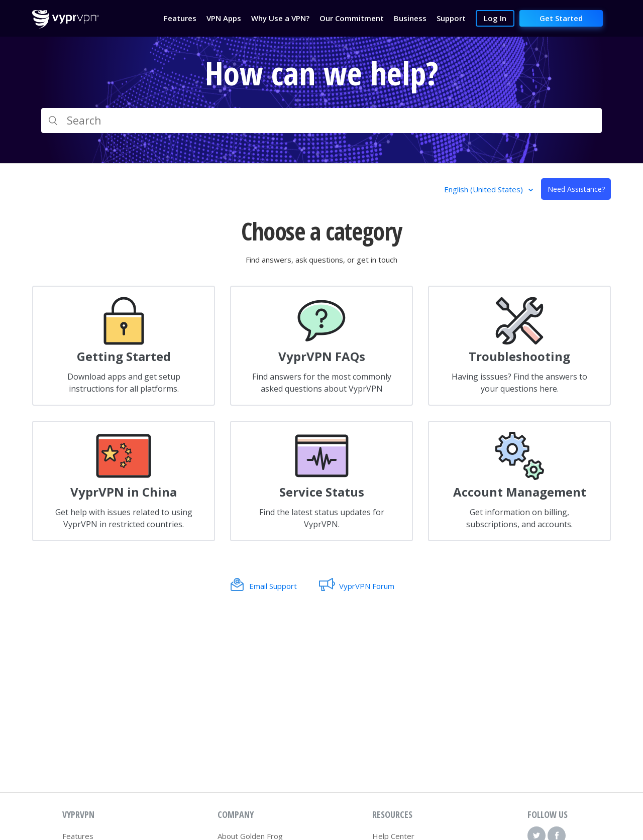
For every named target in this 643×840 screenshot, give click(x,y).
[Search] (321, 121)
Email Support (273, 586)
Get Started (561, 18)
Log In (495, 18)
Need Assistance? (576, 189)
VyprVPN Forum (367, 586)
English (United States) (485, 189)
